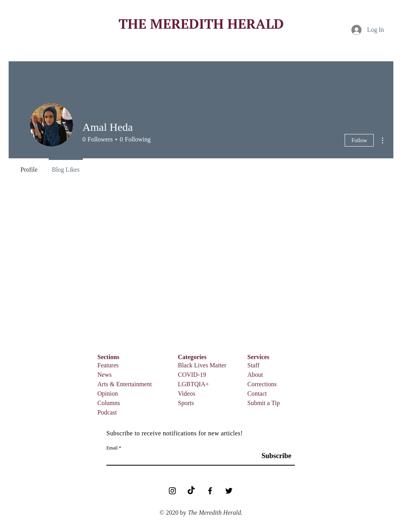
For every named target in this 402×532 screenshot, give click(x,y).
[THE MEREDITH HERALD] (201, 24)
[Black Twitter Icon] (229, 491)
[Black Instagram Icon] (172, 491)
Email (112, 448)
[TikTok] (191, 491)
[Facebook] (210, 491)
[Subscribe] (273, 456)
